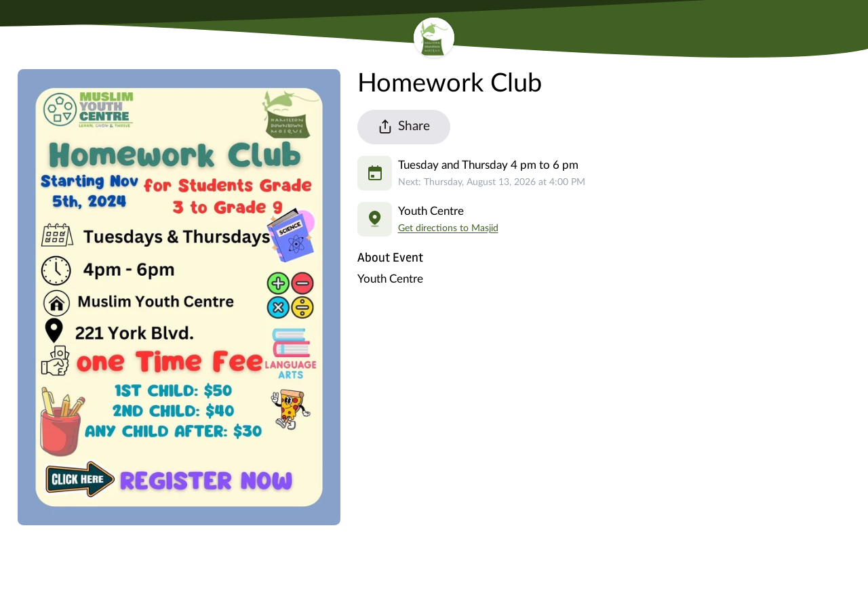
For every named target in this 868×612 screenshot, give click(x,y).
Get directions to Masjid (448, 228)
